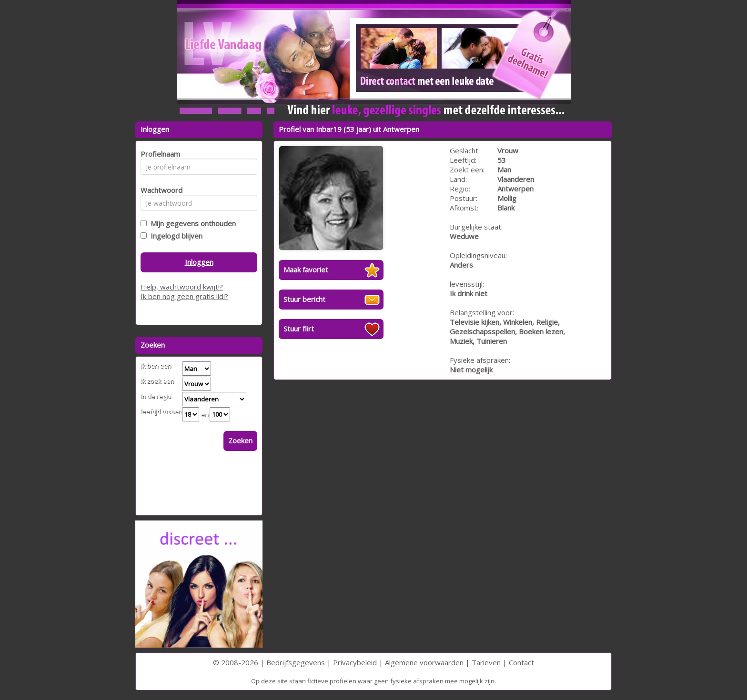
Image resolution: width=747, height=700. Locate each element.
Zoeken (240, 440)
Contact (521, 662)
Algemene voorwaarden (424, 662)
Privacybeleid (355, 662)
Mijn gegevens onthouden (191, 223)
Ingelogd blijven (175, 236)
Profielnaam (159, 154)
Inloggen (199, 262)
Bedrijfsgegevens (296, 662)
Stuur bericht (304, 299)
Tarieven (486, 662)
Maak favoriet (306, 270)
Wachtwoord (159, 190)
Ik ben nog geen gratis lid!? (184, 296)
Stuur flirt (299, 329)
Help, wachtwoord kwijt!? (182, 287)
